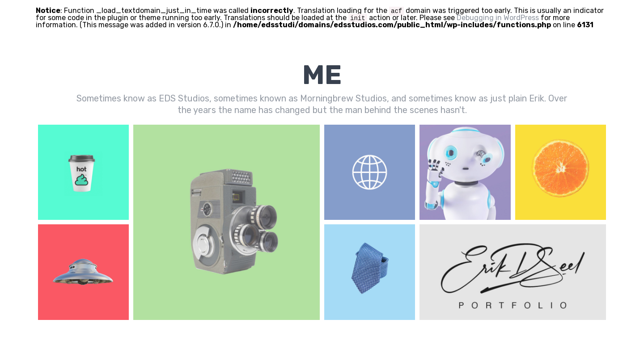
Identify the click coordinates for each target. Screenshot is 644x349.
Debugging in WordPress (498, 18)
